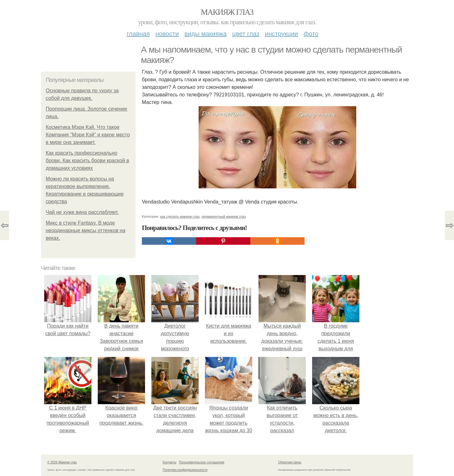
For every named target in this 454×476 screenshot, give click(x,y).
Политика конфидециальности (185, 470)
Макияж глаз (227, 12)
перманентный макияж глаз (224, 216)
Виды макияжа (206, 34)
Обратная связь (290, 462)
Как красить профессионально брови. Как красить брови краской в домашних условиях (87, 161)
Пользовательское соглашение (202, 462)
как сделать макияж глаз (180, 216)
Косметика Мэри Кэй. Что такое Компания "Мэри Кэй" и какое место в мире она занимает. (88, 135)
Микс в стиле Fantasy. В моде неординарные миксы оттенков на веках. (85, 230)
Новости (167, 34)
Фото (311, 34)
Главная (138, 34)
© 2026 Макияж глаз (62, 462)
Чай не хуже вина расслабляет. (82, 212)
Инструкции (281, 34)
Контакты (169, 462)
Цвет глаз (246, 34)
